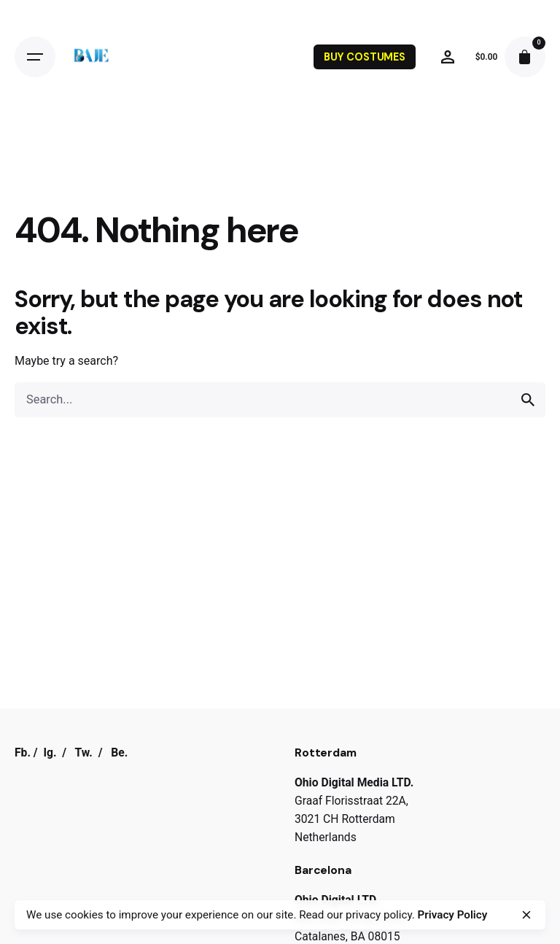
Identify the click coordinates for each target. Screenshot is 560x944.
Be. (119, 753)
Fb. (23, 753)
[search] (528, 400)
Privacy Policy (453, 915)
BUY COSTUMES (365, 57)
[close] (526, 915)
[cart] (525, 57)
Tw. (83, 753)
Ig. (50, 753)
